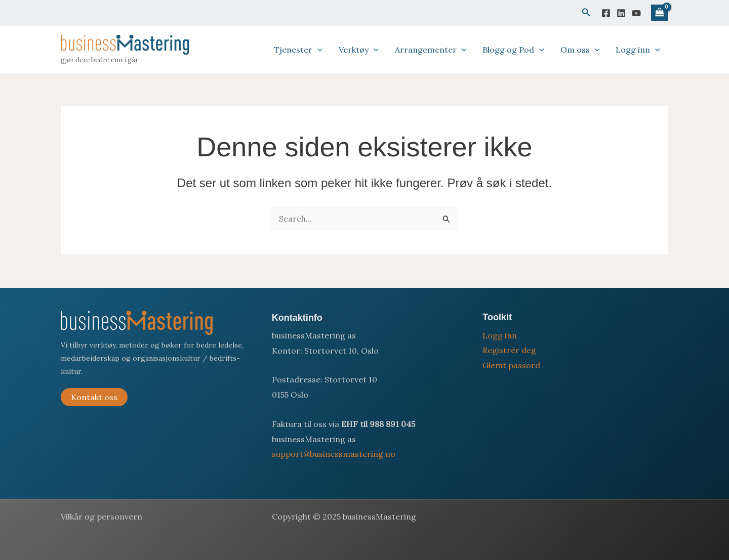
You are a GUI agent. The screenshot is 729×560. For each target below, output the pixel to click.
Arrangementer (431, 50)
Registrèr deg (509, 350)
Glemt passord (511, 365)
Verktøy (359, 50)
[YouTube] (636, 13)
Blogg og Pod (513, 50)
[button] (586, 13)
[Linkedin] (621, 13)
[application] (317, 50)
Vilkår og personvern (102, 516)
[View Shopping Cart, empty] (660, 13)
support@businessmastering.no (334, 454)
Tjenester (298, 50)
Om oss (580, 50)
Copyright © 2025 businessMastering (344, 516)
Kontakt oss (94, 397)
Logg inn (638, 50)
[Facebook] (606, 13)
